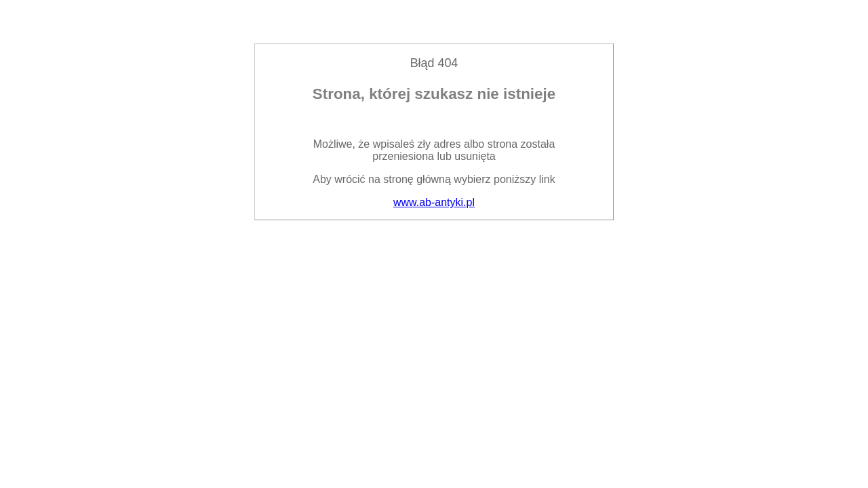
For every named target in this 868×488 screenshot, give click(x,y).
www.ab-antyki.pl (434, 202)
